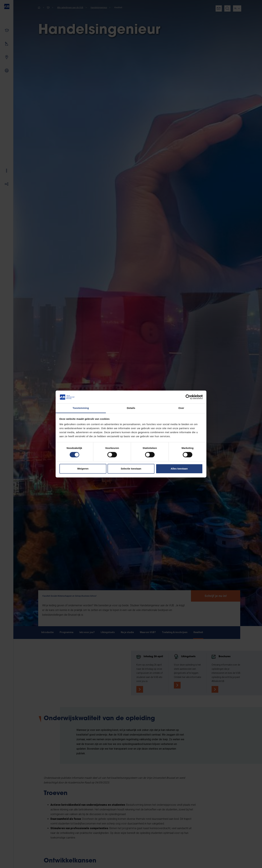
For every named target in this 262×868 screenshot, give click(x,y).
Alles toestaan (179, 469)
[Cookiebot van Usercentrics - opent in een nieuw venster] (188, 397)
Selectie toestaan (131, 469)
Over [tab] (181, 408)
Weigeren (83, 469)
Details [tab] (131, 408)
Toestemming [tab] (81, 408)
